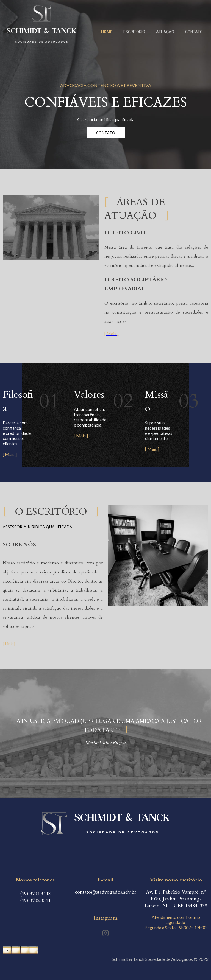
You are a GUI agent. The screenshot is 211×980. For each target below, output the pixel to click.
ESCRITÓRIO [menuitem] (134, 32)
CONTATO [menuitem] (194, 32)
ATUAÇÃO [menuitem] (165, 32)
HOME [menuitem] (107, 32)
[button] (106, 133)
